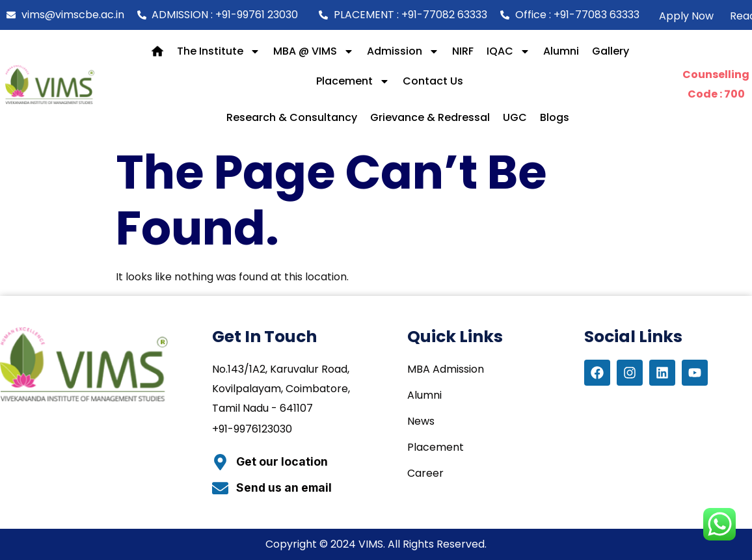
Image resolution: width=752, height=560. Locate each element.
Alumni (561, 51)
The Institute (219, 51)
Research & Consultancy (292, 117)
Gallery (611, 51)
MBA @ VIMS (314, 51)
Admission (403, 51)
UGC (515, 117)
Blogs (555, 117)
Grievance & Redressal (430, 117)
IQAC (508, 51)
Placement (353, 81)
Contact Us (433, 81)
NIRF (463, 51)
